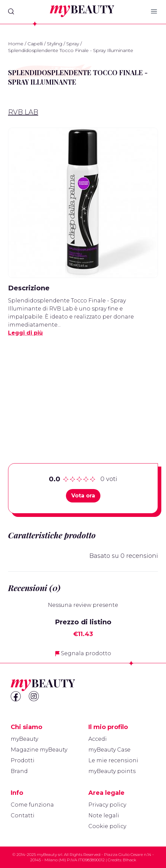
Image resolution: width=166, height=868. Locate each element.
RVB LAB (23, 112)
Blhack (130, 860)
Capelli (35, 44)
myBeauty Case (109, 750)
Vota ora (83, 496)
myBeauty (24, 739)
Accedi (98, 739)
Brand (19, 771)
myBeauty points (112, 771)
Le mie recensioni (113, 760)
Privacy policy (107, 805)
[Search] (11, 11)
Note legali (104, 815)
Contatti (23, 815)
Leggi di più (25, 333)
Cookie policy (107, 826)
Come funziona (32, 805)
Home (16, 44)
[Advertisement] (83, 389)
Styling (55, 44)
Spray (73, 44)
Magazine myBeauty (39, 750)
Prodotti (23, 760)
